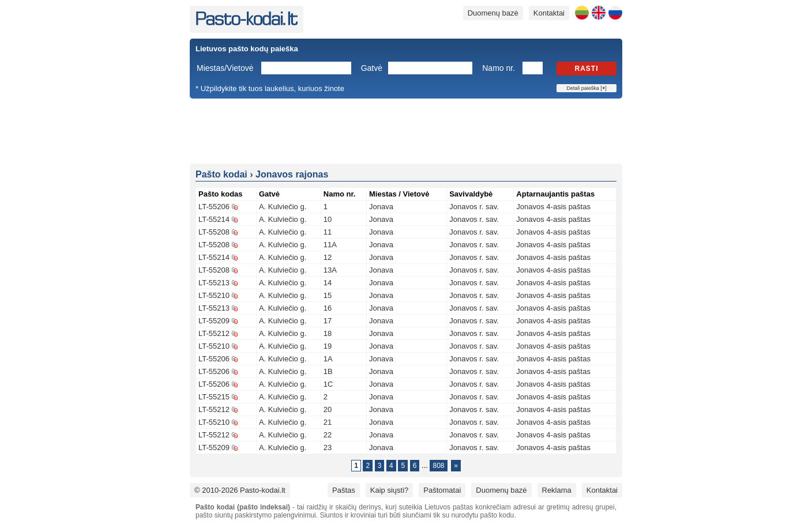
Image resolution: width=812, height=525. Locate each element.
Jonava (381, 207)
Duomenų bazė (493, 13)
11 (328, 232)
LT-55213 (214, 283)
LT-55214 (214, 219)
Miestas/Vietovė (225, 68)
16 (328, 308)
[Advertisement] (406, 130)
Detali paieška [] (586, 88)
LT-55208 (214, 232)
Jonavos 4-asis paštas (553, 207)
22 (328, 435)
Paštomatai (442, 490)
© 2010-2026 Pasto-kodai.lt (240, 490)
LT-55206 (214, 207)
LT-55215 (214, 397)
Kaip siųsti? (389, 490)
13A (330, 270)
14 (328, 283)
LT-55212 (214, 333)
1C (328, 384)
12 (328, 257)
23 (328, 447)
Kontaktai (549, 13)
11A (330, 245)
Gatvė (372, 68)
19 (328, 346)
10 (328, 219)
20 (328, 409)
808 (438, 466)
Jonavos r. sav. (474, 207)
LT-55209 (214, 321)
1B (328, 371)
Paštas (344, 490)
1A (328, 359)
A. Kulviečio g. (283, 207)
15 (328, 295)
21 (328, 422)
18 (328, 333)
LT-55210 (214, 295)
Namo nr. (499, 68)
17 (328, 321)
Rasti (587, 69)
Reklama (557, 490)
